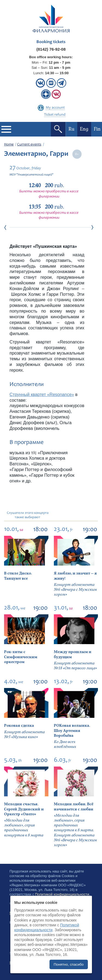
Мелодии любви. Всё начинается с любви (74, 807)
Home (9, 145)
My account (55, 108)
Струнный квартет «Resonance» (42, 395)
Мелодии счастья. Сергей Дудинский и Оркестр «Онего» (24, 809)
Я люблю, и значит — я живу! (75, 576)
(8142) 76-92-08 (51, 49)
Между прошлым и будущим (73, 654)
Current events (29, 145)
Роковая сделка (19, 726)
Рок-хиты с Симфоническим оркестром (21, 657)
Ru (72, 129)
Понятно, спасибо (69, 964)
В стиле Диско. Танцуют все (18, 576)
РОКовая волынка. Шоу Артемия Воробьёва (72, 730)
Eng (84, 129)
